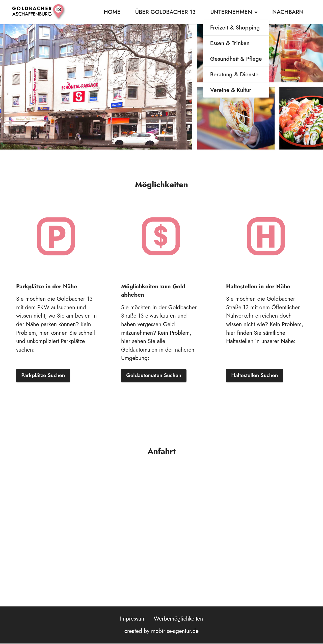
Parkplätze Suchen (45, 376)
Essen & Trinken (230, 44)
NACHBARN (288, 12)
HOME (112, 12)
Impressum (133, 619)
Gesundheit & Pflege (236, 59)
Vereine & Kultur (231, 90)
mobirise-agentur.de (175, 632)
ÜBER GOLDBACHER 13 (165, 12)
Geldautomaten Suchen (156, 376)
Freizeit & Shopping (235, 28)
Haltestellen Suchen (256, 376)
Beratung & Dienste (234, 75)
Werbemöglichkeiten (178, 619)
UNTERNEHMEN (231, 12)
